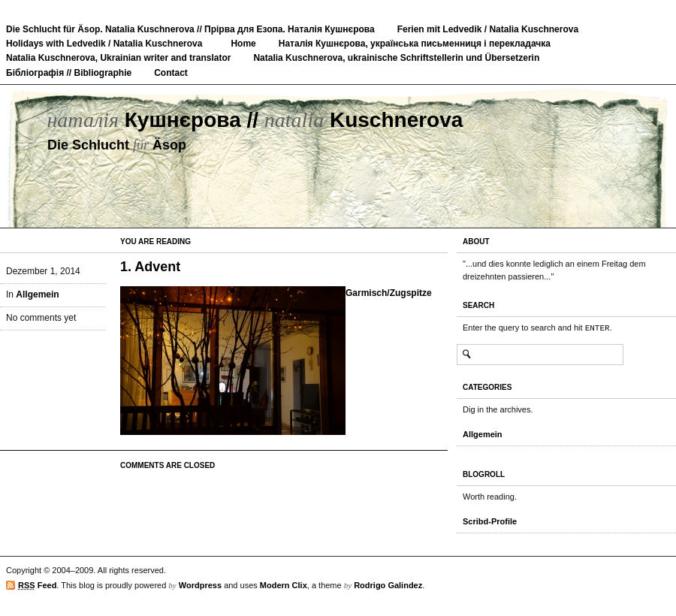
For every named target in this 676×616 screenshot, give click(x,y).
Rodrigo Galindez (388, 585)
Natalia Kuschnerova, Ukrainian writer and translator (118, 58)
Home (243, 44)
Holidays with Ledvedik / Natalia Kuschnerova (104, 44)
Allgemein (37, 294)
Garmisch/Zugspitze (389, 293)
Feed (37, 586)
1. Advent (150, 267)
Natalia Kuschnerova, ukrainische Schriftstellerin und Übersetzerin (396, 58)
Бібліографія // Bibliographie (69, 73)
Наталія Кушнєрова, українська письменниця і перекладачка (415, 44)
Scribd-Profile (490, 521)
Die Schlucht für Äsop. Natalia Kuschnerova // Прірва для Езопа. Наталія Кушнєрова (190, 29)
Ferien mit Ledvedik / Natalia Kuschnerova (488, 29)
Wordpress (200, 585)
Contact (171, 73)
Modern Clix (284, 585)
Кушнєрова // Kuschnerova (255, 120)
